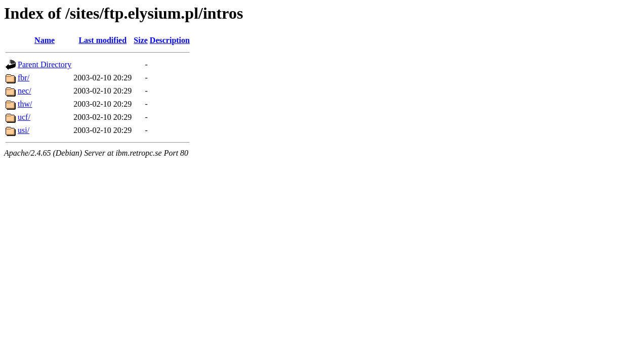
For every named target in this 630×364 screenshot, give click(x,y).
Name (45, 40)
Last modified (102, 40)
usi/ (24, 130)
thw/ (25, 104)
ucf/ (24, 117)
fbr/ (24, 78)
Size (141, 40)
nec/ (25, 91)
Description (170, 40)
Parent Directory (45, 64)
